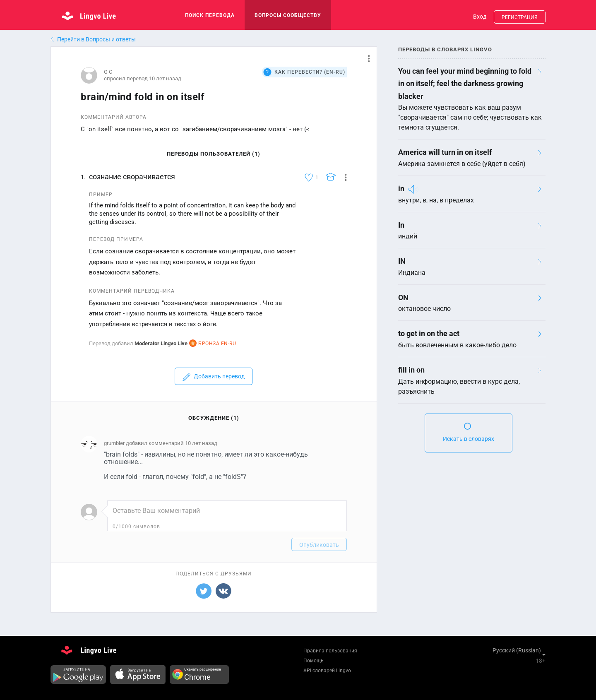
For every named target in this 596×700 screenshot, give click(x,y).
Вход (480, 17)
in (401, 189)
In (401, 225)
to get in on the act (429, 333)
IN (402, 261)
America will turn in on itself (445, 152)
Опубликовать (319, 545)
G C (108, 72)
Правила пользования (330, 651)
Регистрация (520, 17)
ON (403, 297)
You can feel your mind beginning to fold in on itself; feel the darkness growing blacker (465, 84)
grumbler (114, 443)
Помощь (314, 661)
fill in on (411, 370)
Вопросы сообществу (288, 15)
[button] (366, 58)
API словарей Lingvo (327, 671)
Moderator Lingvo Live (161, 343)
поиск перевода (210, 15)
